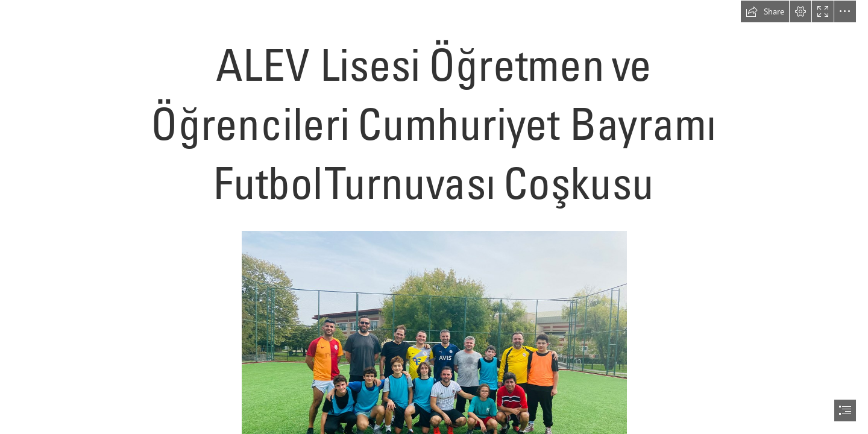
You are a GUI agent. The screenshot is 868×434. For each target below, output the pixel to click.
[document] (434, 217)
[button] (765, 11)
